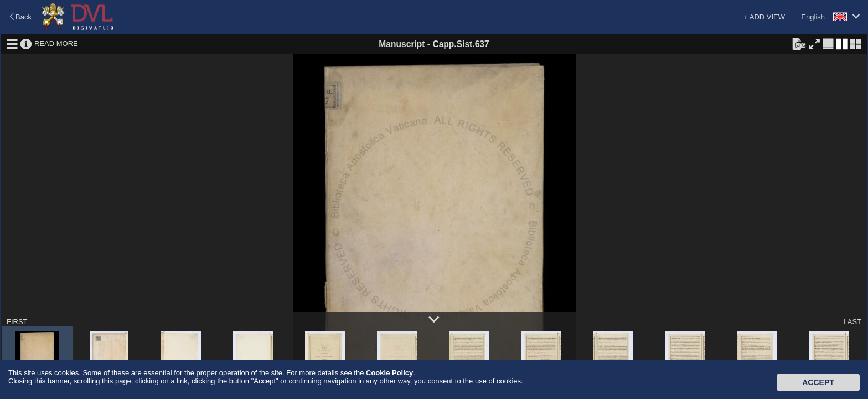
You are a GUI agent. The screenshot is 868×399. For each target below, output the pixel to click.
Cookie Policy (389, 373)
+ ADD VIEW (764, 17)
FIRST (17, 322)
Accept (818, 382)
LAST (852, 322)
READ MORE (56, 44)
